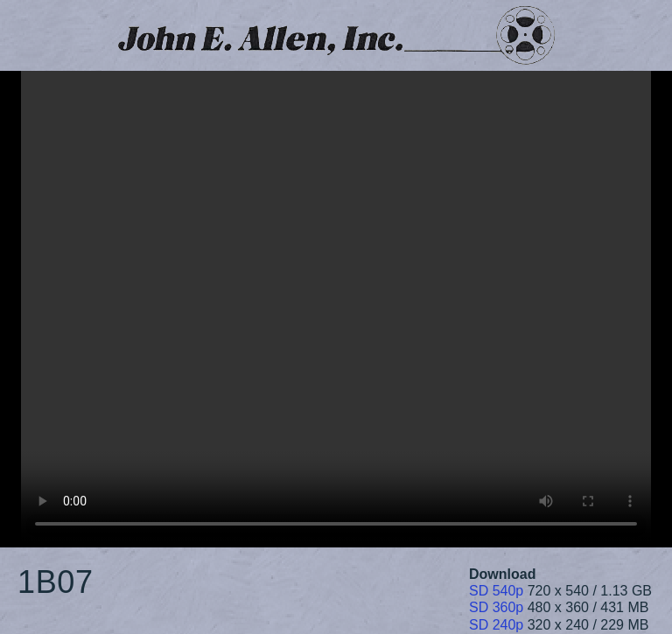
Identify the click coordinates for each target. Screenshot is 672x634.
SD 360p (496, 607)
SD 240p (496, 625)
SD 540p (496, 591)
